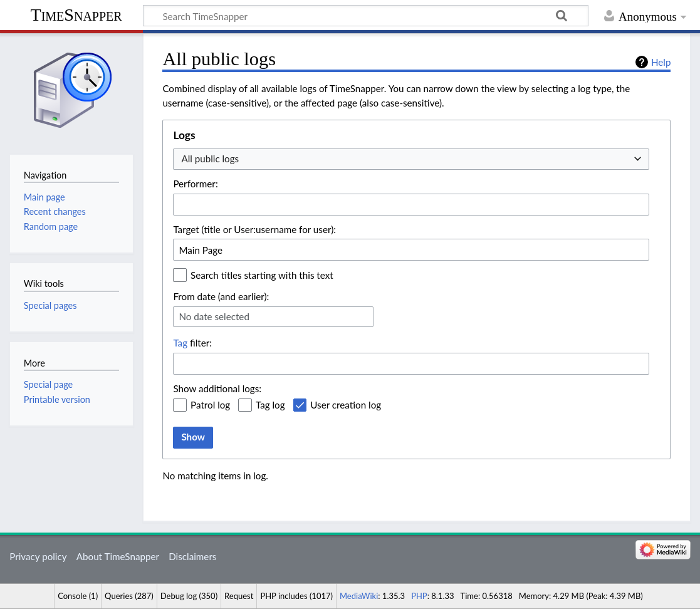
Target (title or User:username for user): (254, 229)
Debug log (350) (189, 596)
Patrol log (210, 405)
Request (239, 596)
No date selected (214, 316)
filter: (192, 343)
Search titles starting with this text (262, 275)
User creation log (346, 405)
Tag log (270, 405)
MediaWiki (359, 596)
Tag (180, 343)
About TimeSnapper (118, 556)
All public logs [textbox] (210, 159)
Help (661, 62)
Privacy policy (38, 556)
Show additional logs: (217, 388)
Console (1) (78, 596)
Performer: (195, 184)
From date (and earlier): (221, 296)
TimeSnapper (76, 15)
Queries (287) (129, 596)
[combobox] (411, 159)
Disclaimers (192, 556)
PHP (419, 596)
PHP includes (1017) (296, 596)
